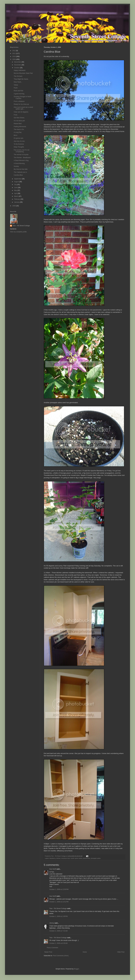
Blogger (76, 969)
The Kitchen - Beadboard (22, 158)
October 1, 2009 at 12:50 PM (59, 889)
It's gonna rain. (19, 138)
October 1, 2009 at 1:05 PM (58, 916)
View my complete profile (18, 232)
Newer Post (48, 952)
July (16, 185)
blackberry (53, 858)
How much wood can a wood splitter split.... (23, 108)
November (18, 65)
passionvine (86, 858)
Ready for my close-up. (21, 104)
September (18, 179)
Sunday (16, 166)
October (17, 68)
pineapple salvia (96, 858)
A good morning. (19, 94)
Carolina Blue (18, 175)
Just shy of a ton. (19, 141)
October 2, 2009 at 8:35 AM (58, 943)
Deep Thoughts (19, 147)
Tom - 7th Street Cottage (58, 909)
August (17, 182)
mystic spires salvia (76, 858)
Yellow (16, 85)
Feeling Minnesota (20, 127)
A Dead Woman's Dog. (21, 160)
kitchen (58, 858)
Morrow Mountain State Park (23, 73)
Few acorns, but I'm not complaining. (21, 151)
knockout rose (66, 858)
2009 (14, 59)
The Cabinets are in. (20, 172)
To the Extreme (19, 144)
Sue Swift (53, 869)
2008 (14, 206)
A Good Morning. (19, 163)
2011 (14, 53)
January (17, 202)
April (16, 193)
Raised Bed (18, 124)
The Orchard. (18, 76)
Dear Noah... (18, 82)
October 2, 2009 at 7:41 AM (58, 931)
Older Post (121, 952)
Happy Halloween (20, 70)
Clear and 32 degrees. (21, 112)
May (16, 190)
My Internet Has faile (21, 169)
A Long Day (18, 132)
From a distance (19, 101)
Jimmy (52, 923)
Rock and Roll (18, 91)
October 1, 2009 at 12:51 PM (59, 902)
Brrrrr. (16, 135)
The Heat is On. (19, 129)
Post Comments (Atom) (61, 956)
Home (85, 952)
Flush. (16, 88)
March (16, 196)
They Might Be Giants (21, 79)
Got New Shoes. (19, 118)
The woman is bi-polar (21, 155)
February (17, 199)
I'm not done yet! (19, 121)
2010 (14, 56)
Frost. (16, 115)
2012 (14, 51)
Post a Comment (52, 948)
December (18, 62)
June (16, 188)
